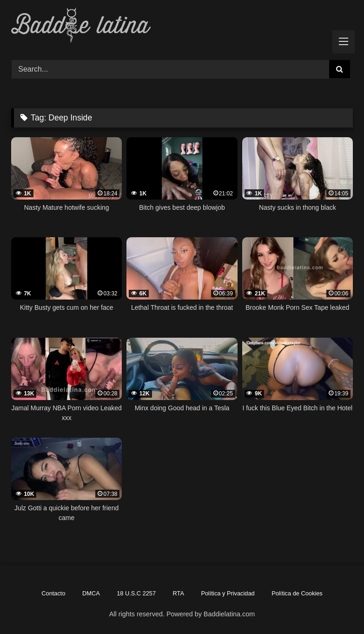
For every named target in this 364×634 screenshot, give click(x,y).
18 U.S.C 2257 (136, 593)
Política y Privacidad (228, 593)
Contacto (53, 593)
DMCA (91, 593)
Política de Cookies (297, 593)
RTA (179, 593)
